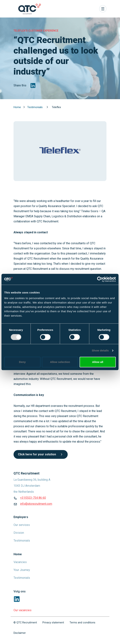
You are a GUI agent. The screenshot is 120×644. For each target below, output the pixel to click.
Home (18, 107)
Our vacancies (22, 610)
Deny (22, 362)
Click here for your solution (41, 454)
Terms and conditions (82, 623)
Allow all (98, 362)
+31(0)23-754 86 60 (33, 498)
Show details (100, 350)
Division (19, 533)
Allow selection (60, 362)
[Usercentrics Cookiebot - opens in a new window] (100, 279)
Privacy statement (53, 623)
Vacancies (20, 562)
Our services (22, 525)
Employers (21, 517)
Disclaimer (20, 633)
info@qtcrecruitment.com (36, 504)
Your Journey (22, 570)
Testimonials (35, 107)
